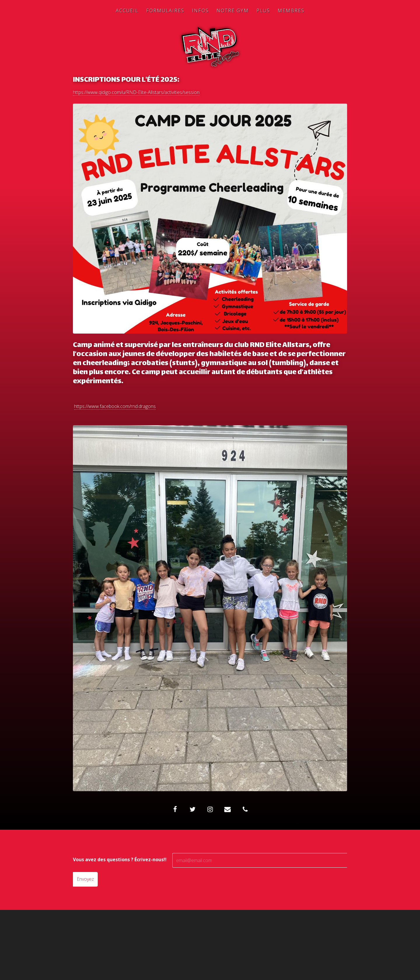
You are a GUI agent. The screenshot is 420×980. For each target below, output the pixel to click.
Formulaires (165, 11)
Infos (200, 11)
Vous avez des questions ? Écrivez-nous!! (120, 859)
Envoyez (85, 879)
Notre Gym (233, 11)
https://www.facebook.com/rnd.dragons (115, 406)
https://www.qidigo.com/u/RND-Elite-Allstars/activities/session (136, 92)
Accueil (127, 11)
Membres (291, 11)
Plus (263, 11)
